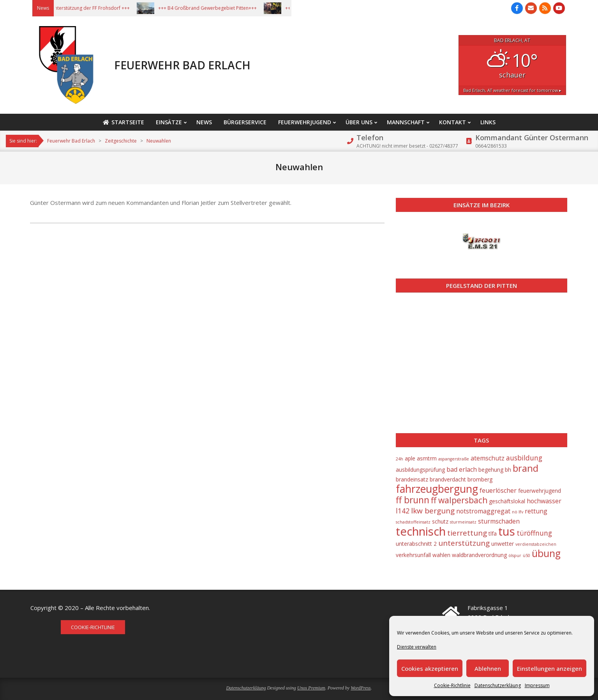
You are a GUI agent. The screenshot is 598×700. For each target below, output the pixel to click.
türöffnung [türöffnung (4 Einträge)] (534, 533)
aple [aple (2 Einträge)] (410, 458)
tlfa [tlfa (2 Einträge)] (493, 533)
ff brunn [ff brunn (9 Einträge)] (413, 500)
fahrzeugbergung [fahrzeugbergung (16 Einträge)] (437, 489)
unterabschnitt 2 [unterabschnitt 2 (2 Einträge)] (416, 544)
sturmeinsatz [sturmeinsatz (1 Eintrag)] (463, 522)
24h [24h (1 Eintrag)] (400, 459)
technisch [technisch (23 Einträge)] (421, 531)
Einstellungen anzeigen (549, 668)
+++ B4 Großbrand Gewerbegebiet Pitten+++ (218, 8)
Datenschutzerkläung (498, 685)
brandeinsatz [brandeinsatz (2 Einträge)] (412, 479)
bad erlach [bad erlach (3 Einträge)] (462, 469)
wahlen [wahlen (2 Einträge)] (441, 555)
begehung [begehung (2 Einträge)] (491, 470)
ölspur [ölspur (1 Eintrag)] (515, 555)
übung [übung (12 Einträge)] (546, 553)
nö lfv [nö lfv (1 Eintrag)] (518, 512)
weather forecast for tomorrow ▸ (512, 90)
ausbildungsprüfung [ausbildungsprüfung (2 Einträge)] (420, 470)
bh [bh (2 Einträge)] (508, 470)
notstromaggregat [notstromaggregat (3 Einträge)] (483, 511)
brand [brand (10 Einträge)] (526, 468)
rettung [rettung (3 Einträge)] (536, 511)
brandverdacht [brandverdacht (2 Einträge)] (448, 479)
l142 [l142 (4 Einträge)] (403, 511)
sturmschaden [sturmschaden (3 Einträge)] (499, 521)
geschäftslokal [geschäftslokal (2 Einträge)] (507, 501)
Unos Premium (311, 688)
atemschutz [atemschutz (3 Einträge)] (488, 458)
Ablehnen (488, 668)
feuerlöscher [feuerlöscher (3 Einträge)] (498, 490)
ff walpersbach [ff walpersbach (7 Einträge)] (459, 500)
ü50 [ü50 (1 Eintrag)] (527, 555)
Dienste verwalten (417, 647)
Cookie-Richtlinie (452, 685)
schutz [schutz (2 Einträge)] (440, 521)
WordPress (361, 688)
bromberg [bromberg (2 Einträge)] (480, 479)
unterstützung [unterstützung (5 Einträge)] (464, 543)
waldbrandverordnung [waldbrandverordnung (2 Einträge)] (479, 555)
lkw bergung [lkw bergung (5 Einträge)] (433, 511)
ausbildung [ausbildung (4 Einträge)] (524, 458)
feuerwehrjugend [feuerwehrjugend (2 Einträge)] (540, 491)
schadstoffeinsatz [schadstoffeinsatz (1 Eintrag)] (413, 522)
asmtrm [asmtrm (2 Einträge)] (427, 458)
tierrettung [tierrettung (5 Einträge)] (467, 533)
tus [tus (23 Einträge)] (507, 531)
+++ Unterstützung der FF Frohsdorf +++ (96, 8)
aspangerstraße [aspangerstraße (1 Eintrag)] (454, 459)
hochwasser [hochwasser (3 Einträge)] (544, 501)
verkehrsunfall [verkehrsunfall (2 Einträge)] (413, 555)
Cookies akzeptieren (430, 668)
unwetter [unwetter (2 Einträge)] (503, 544)
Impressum (537, 685)
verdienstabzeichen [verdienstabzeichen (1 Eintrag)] (536, 544)
